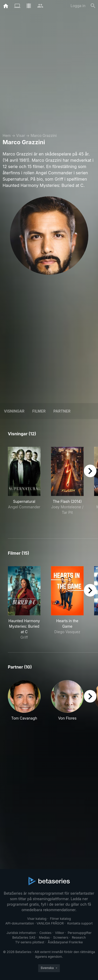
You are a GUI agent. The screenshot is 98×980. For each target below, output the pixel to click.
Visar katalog (37, 919)
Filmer (39, 411)
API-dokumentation (19, 923)
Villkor (59, 933)
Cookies (45, 933)
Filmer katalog (60, 919)
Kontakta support (80, 923)
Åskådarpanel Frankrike (65, 942)
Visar (21, 135)
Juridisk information (21, 933)
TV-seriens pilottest (30, 942)
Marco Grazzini (44, 135)
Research (79, 937)
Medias (44, 937)
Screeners (61, 937)
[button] (24, 703)
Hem (7, 135)
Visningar (14, 411)
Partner (62, 411)
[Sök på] (93, 6)
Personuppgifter (80, 933)
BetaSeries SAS (24, 937)
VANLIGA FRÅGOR (50, 923)
